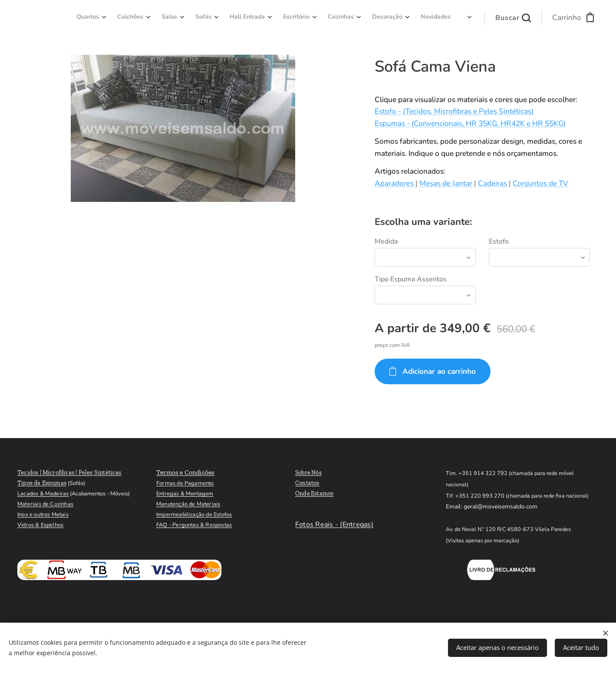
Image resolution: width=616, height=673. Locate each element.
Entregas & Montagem (185, 494)
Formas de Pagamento (185, 483)
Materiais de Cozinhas (45, 504)
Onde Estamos (315, 493)
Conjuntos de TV (540, 183)
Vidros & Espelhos (40, 525)
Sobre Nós (308, 473)
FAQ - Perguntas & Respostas (194, 525)
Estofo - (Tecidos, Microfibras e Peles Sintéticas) (454, 111)
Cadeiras (492, 183)
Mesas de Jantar (446, 183)
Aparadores (395, 183)
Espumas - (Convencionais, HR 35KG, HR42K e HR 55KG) (470, 124)
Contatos (307, 483)
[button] (513, 18)
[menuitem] (300, 18)
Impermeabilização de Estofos (194, 515)
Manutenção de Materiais (188, 504)
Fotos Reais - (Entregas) (334, 525)
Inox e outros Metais (43, 515)
